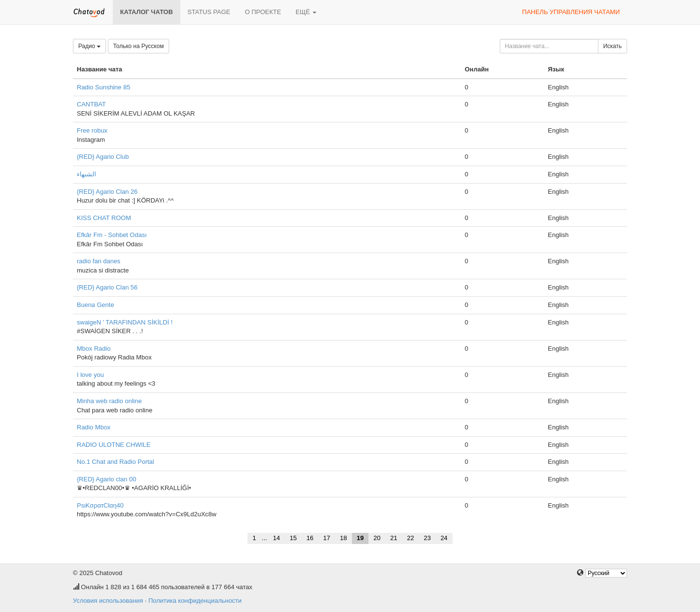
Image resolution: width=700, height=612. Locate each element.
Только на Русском (139, 46)
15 (293, 538)
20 (377, 538)
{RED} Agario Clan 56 (107, 287)
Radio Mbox (94, 427)
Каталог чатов (147, 12)
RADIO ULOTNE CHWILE (114, 445)
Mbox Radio (94, 348)
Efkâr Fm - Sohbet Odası (112, 235)
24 (444, 538)
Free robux (92, 130)
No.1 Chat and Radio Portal (115, 462)
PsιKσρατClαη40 (100, 505)
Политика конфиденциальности (195, 601)
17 (327, 538)
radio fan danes (99, 261)
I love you (90, 375)
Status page (209, 12)
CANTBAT (91, 104)
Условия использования (108, 601)
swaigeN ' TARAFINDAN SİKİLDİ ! (125, 322)
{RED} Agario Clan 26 (107, 192)
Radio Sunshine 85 (104, 87)
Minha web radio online (109, 401)
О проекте (263, 12)
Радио (89, 46)
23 (427, 538)
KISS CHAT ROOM (104, 218)
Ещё (306, 12)
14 (276, 538)
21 (394, 538)
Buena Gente (96, 305)
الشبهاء (87, 174)
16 (310, 538)
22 (410, 538)
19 (360, 538)
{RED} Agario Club (103, 157)
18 (343, 538)
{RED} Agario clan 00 (106, 479)
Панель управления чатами (571, 12)
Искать (612, 46)
